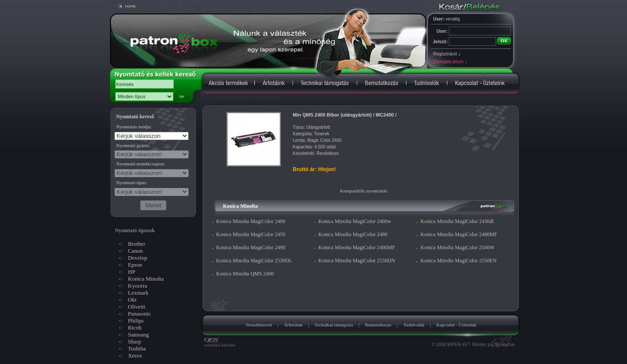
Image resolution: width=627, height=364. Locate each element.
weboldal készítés (220, 343)
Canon (135, 251)
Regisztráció (447, 54)
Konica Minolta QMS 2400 (245, 274)
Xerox (135, 355)
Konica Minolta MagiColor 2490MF (357, 247)
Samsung (138, 335)
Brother (137, 244)
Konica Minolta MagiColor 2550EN (458, 261)
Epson (135, 265)
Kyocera (138, 286)
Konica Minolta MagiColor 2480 (353, 234)
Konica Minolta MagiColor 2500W (458, 247)
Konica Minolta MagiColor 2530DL (254, 261)
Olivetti (137, 307)
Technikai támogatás (334, 325)
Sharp (134, 342)
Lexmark (138, 293)
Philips (136, 321)
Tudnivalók (414, 325)
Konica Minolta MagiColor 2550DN (357, 261)
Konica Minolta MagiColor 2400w (355, 221)
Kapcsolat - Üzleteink (456, 325)
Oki (132, 300)
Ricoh (135, 328)
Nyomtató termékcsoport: (141, 164)
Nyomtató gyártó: (133, 145)
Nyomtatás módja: (134, 127)
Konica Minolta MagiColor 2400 (251, 221)
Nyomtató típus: (132, 182)
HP (132, 272)
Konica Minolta (146, 279)
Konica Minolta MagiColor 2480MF (459, 234)
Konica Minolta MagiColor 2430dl (457, 221)
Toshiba (137, 349)
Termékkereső (259, 325)
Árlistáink (293, 325)
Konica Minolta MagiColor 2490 (251, 247)
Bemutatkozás (378, 325)
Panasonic (140, 314)
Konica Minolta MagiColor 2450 (251, 234)
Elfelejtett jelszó (450, 62)
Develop (138, 258)
